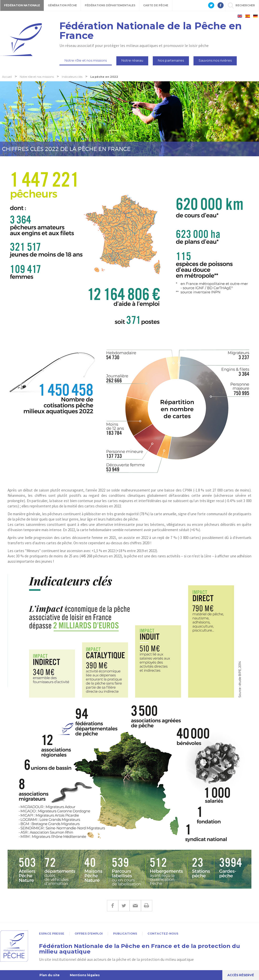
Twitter (124, 906)
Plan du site (50, 975)
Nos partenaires (171, 60)
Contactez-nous (163, 934)
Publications (125, 934)
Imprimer (147, 906)
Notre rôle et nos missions (86, 60)
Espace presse (52, 934)
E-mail (135, 906)
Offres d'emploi (89, 934)
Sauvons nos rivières (215, 60)
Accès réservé (241, 975)
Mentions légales (85, 975)
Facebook (113, 906)
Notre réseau (132, 60)
